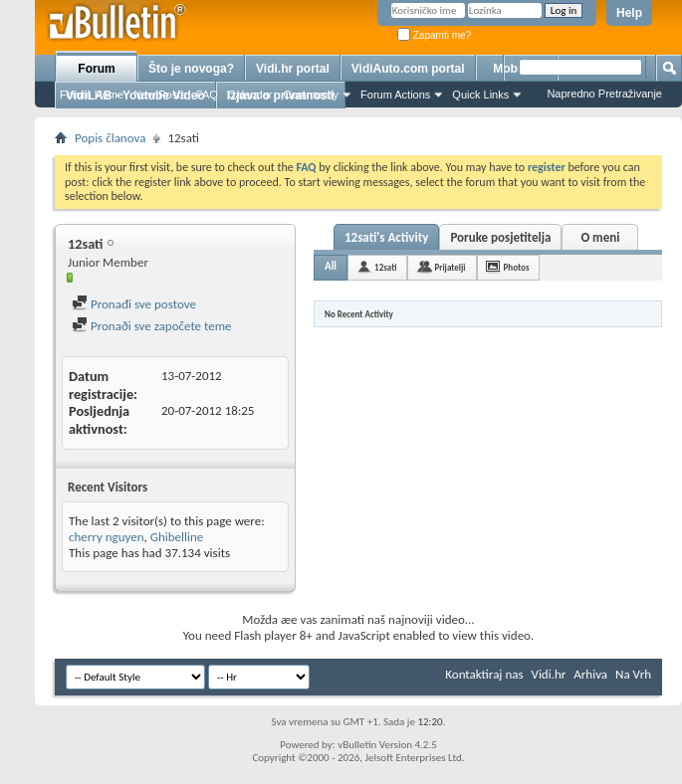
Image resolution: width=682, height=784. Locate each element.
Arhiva (590, 674)
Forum (96, 69)
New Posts (160, 95)
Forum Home (92, 95)
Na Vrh (633, 674)
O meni (600, 237)
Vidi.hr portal (293, 69)
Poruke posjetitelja (500, 237)
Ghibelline (177, 537)
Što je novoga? (191, 69)
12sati (385, 267)
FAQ (207, 95)
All (331, 266)
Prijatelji (450, 267)
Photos (517, 267)
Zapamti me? (434, 35)
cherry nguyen (107, 537)
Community (311, 95)
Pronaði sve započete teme (152, 326)
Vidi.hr (549, 674)
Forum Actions (395, 95)
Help (629, 13)
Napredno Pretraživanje (604, 94)
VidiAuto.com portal (408, 69)
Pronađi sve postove (134, 304)
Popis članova (110, 138)
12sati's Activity (386, 237)
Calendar (250, 95)
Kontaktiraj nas (484, 674)
